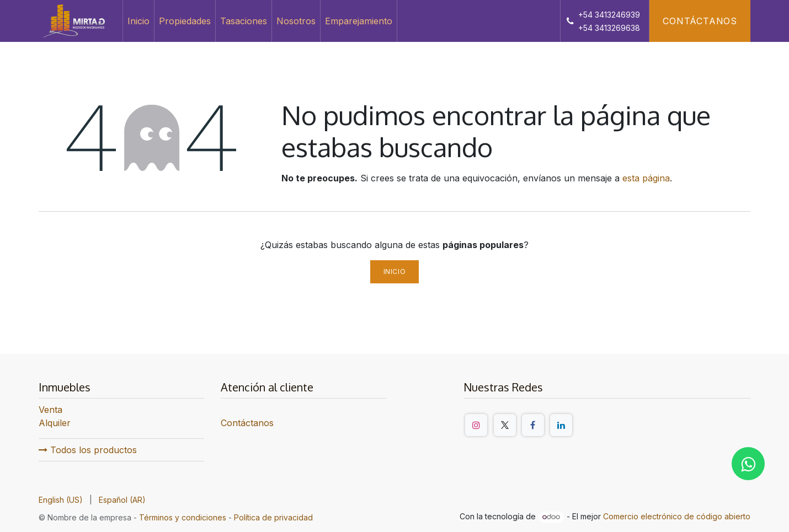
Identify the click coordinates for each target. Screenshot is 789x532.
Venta (50, 410)
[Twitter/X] (505, 425)
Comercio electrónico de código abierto (677, 516)
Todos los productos (88, 450)
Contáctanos (700, 21)
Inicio (395, 272)
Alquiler (55, 423)
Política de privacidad (273, 517)
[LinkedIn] (561, 425)
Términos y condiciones (183, 517)
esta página (646, 178)
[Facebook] (533, 425)
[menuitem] (138, 21)
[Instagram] (476, 425)
